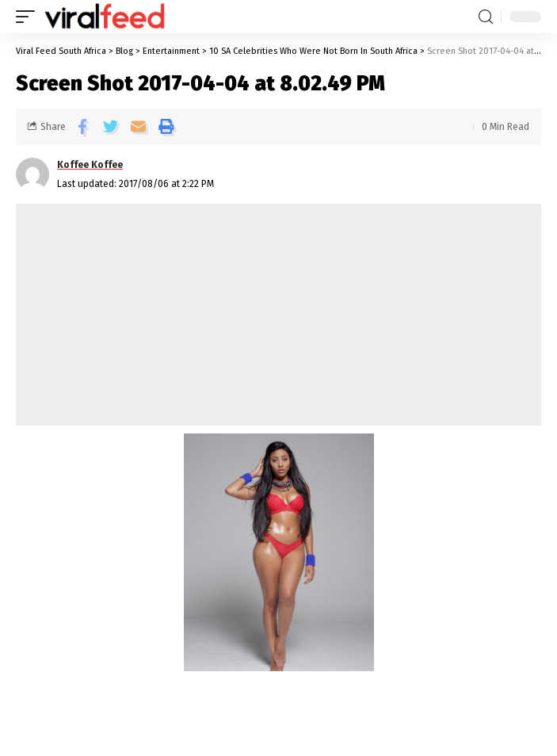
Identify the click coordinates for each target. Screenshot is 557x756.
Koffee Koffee (90, 165)
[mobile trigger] (29, 17)
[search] (486, 17)
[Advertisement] (278, 315)
